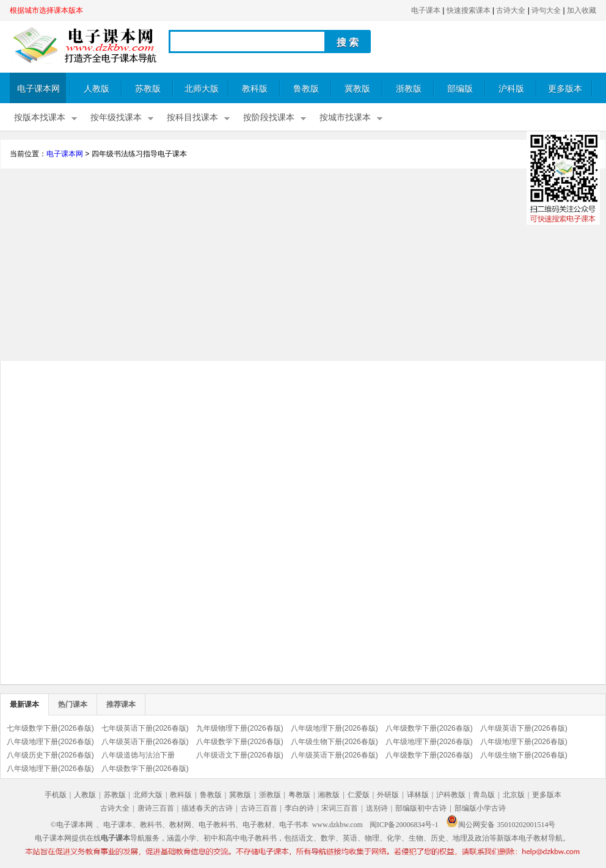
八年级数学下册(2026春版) (429, 728)
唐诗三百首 (156, 808)
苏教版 (148, 89)
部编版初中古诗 (421, 808)
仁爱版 (359, 795)
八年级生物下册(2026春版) (334, 742)
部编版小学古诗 (480, 808)
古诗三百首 (259, 808)
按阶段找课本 (269, 118)
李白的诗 (299, 808)
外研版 (388, 795)
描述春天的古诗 (207, 808)
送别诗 (377, 808)
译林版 (418, 795)
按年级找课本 (116, 118)
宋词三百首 (340, 808)
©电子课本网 (72, 825)
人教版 (97, 89)
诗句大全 (546, 10)
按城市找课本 (345, 118)
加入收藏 (582, 10)
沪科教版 (451, 795)
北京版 (514, 795)
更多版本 (565, 89)
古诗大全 (511, 10)
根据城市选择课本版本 (46, 10)
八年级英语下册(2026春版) (524, 728)
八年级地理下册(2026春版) (334, 728)
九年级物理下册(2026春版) (240, 728)
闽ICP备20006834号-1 (404, 825)
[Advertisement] (303, 266)
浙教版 (409, 89)
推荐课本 (121, 704)
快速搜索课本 (469, 10)
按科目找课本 (192, 118)
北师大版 (202, 89)
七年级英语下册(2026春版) (145, 728)
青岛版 (484, 795)
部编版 (460, 89)
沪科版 (511, 89)
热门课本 (73, 704)
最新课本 (24, 704)
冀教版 (357, 89)
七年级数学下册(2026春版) (50, 728)
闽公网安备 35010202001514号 (501, 825)
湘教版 (329, 795)
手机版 (56, 795)
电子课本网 (38, 89)
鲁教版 (306, 89)
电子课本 (426, 10)
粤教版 (299, 795)
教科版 (255, 89)
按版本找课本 (40, 118)
